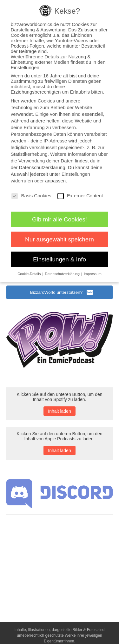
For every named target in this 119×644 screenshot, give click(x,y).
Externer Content (80, 196)
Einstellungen (76, 174)
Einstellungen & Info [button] (60, 259)
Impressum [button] (93, 274)
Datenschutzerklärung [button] (63, 274)
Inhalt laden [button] (59, 411)
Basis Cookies (31, 196)
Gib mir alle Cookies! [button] (60, 219)
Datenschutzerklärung (42, 167)
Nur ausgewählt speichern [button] (60, 239)
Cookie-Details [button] (30, 274)
